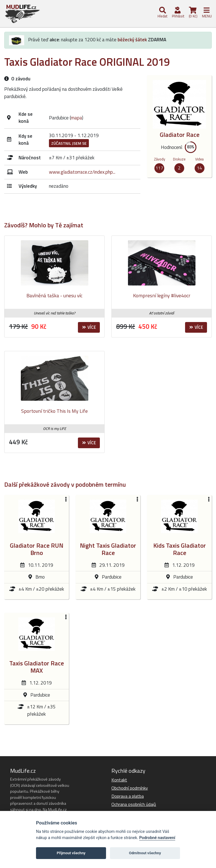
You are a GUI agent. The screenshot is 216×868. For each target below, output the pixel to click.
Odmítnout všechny (145, 853)
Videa (199, 159)
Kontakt (119, 780)
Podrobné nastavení (157, 838)
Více (89, 327)
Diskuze (179, 159)
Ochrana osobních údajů (134, 804)
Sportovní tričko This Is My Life (54, 411)
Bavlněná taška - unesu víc (54, 295)
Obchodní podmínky (130, 788)
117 (159, 168)
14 (199, 168)
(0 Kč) (193, 13)
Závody (159, 159)
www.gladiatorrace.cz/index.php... (82, 172)
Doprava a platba (128, 796)
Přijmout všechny (71, 853)
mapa (76, 118)
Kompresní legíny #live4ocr (162, 295)
